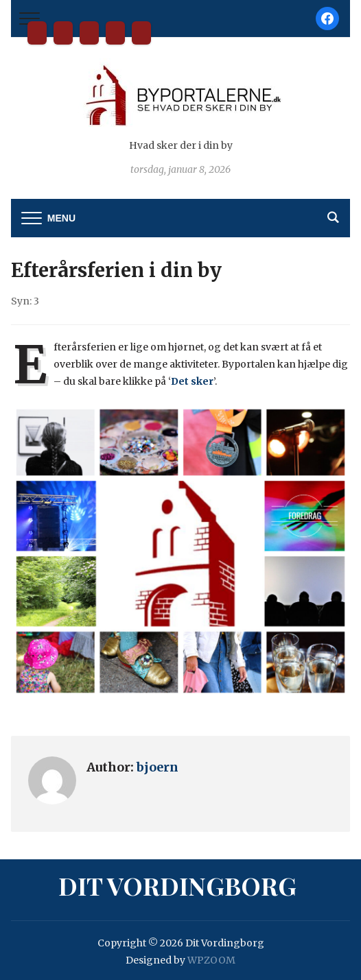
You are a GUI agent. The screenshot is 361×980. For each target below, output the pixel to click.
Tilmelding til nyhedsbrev (115, 33)
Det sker (192, 381)
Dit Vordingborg (37, 33)
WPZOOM (211, 960)
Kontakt (89, 33)
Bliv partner (63, 33)
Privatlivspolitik (141, 33)
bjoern (158, 767)
